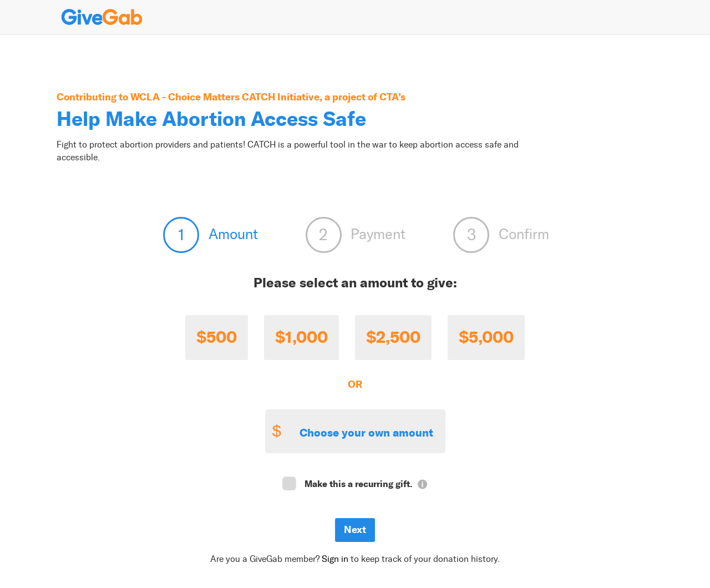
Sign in (335, 559)
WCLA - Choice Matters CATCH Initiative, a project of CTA (264, 97)
